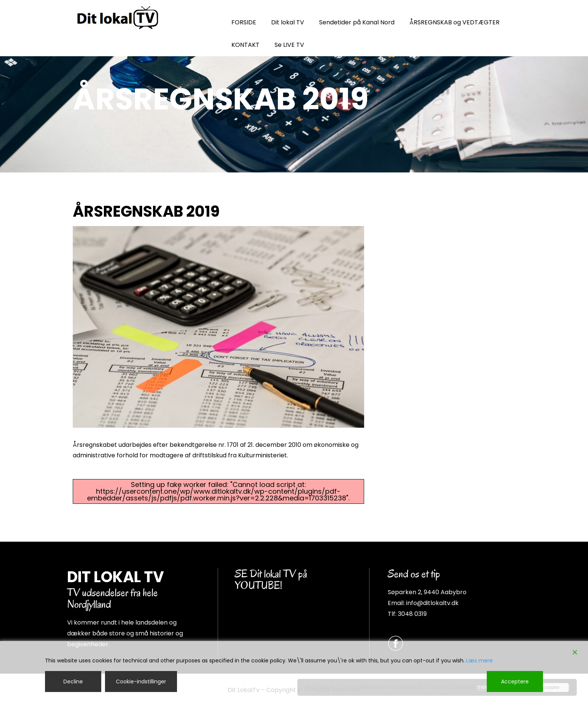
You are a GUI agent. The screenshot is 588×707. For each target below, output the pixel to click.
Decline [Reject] (73, 682)
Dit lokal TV (288, 22)
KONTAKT (245, 45)
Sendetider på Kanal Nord (357, 22)
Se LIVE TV (289, 45)
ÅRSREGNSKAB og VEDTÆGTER (454, 22)
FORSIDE (244, 22)
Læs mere (479, 661)
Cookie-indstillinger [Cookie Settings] (141, 682)
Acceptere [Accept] (515, 682)
